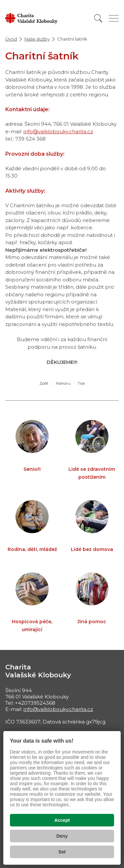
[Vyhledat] (98, 18)
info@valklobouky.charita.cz (58, 131)
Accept (62, 820)
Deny (62, 836)
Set (62, 852)
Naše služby (37, 39)
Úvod (11, 39)
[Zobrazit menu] (114, 18)
